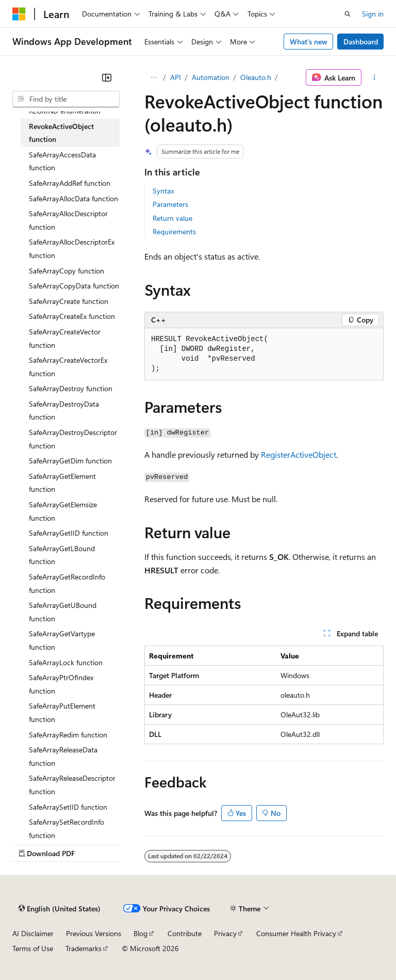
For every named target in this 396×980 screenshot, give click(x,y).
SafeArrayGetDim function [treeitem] (70, 461)
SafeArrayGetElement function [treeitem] (62, 483)
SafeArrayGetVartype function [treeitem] (62, 640)
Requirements (174, 231)
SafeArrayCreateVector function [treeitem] (65, 338)
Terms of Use (33, 948)
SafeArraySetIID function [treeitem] (68, 807)
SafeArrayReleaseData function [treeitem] (63, 756)
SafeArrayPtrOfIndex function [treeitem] (61, 684)
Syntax (163, 191)
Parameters (170, 204)
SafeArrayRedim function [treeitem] (68, 735)
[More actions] (375, 77)
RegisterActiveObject (299, 454)
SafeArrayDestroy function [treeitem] (71, 388)
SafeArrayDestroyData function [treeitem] (64, 411)
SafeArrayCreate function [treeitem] (69, 301)
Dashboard (361, 42)
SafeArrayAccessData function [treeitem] (62, 161)
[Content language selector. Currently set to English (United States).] (60, 908)
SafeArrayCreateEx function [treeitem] (72, 316)
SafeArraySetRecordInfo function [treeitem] (67, 829)
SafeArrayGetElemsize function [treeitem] (63, 511)
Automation (211, 77)
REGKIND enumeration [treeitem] (65, 111)
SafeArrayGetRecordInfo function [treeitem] (67, 583)
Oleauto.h (256, 77)
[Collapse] (107, 77)
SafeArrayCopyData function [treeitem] (74, 286)
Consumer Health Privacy (296, 933)
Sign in (373, 14)
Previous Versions (94, 933)
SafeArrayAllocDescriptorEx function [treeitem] (72, 248)
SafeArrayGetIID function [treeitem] (69, 533)
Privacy (225, 933)
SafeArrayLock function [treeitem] (66, 662)
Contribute (185, 933)
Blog (141, 933)
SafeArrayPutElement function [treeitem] (62, 712)
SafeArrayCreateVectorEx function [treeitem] (68, 367)
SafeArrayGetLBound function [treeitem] (62, 555)
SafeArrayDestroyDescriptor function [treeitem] (73, 439)
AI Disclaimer (33, 933)
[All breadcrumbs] (153, 77)
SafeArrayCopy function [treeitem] (67, 271)
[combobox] (66, 99)
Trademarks (84, 948)
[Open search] (348, 14)
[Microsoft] (19, 14)
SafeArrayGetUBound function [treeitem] (63, 612)
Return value (172, 218)
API (176, 77)
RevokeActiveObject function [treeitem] (61, 133)
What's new (309, 42)
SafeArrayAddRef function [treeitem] (70, 183)
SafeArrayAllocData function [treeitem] (73, 198)
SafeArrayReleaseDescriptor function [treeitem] (72, 785)
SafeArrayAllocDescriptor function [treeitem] (68, 220)
